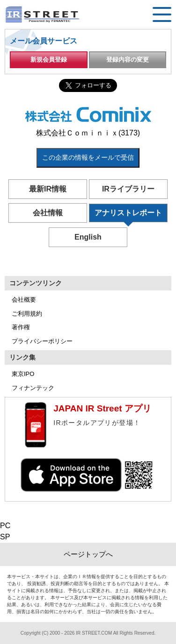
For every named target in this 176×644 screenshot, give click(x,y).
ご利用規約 (27, 314)
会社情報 (48, 213)
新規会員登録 (49, 60)
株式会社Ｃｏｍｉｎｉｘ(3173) (88, 133)
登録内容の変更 (128, 60)
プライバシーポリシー (42, 341)
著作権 (21, 327)
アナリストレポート (128, 213)
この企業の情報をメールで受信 (88, 157)
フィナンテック (33, 388)
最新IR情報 (48, 189)
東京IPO (23, 374)
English (88, 237)
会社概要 (24, 300)
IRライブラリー (128, 189)
